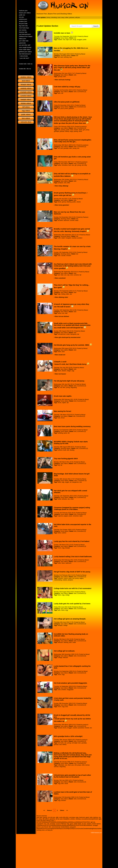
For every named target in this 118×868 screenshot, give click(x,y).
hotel (59, 563)
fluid (62, 275)
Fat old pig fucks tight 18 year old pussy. (69, 381)
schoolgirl (75, 743)
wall (66, 313)
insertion (60, 578)
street (80, 131)
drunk (60, 202)
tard (62, 148)
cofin (59, 238)
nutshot (64, 533)
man (64, 40)
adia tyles (40, 817)
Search (96, 26)
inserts (66, 578)
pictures (72, 17)
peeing (76, 131)
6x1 (45, 824)
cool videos (64, 416)
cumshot (76, 275)
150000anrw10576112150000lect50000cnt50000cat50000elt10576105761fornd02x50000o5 (64, 825)
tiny (59, 465)
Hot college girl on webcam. (64, 651)
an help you (49, 830)
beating (72, 450)
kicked (76, 130)
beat (65, 450)
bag (63, 482)
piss (59, 130)
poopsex (70, 580)
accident (60, 220)
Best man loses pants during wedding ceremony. (72, 426)
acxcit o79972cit (61, 824)
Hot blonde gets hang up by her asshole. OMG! (73, 345)
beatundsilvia (65, 827)
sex (78, 148)
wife (68, 450)
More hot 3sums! (61, 374)
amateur (64, 690)
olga (59, 294)
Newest (49, 810)
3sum (59, 371)
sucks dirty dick (64, 817)
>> (67, 810)
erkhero (73, 819)
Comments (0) (82, 92)
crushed (74, 238)
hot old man (52, 817)
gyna (72, 824)
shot (72, 275)
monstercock (62, 334)
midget (69, 371)
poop (70, 578)
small (68, 334)
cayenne (60, 516)
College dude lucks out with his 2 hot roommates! (73, 588)
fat (59, 387)
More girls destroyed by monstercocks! (68, 337)
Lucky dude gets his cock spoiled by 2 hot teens (72, 604)
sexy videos (64, 75)
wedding (60, 433)
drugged (80, 40)
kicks (72, 130)
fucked (87, 728)
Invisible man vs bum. (63, 33)
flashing (69, 202)
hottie (74, 642)
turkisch (60, 450)
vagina (81, 578)
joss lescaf (45, 827)
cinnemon (76, 516)
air (71, 482)
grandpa (56, 131)
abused (60, 728)
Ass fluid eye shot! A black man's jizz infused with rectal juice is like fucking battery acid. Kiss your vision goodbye (73, 266)
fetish (59, 482)
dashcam (66, 220)
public (68, 130)
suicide (63, 256)
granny (64, 202)
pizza (62, 108)
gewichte (52, 819)
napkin (64, 403)
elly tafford (46, 819)
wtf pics (78, 17)
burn (62, 57)
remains (69, 256)
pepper (66, 516)
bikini (59, 533)
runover (72, 220)
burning (66, 57)
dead (77, 220)
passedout (81, 728)
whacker (64, 499)
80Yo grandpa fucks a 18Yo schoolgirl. (68, 736)
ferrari (63, 418)
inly (48, 824)
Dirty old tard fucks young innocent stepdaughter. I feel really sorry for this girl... (73, 141)
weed (59, 499)
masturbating (58, 580)
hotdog (63, 294)
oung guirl (73, 827)
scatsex (65, 580)
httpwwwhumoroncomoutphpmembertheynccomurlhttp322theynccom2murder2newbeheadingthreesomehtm (69, 829)
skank (80, 130)
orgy (73, 371)
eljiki (57, 817)
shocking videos (65, 56)
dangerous (75, 482)
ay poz (84, 824)
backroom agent (84, 817)
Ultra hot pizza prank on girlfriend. (67, 102)
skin (50, 827)
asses (60, 313)
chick (72, 499)
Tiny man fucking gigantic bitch (66, 459)
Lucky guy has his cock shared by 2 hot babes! (72, 541)
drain (69, 765)
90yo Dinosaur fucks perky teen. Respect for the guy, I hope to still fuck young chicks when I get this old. (72, 68)
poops (79, 765)
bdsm (59, 352)
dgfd (100, 819)
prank (66, 108)
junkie (85, 40)
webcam (60, 642)
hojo (68, 824)
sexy (63, 17)
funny (48, 17)
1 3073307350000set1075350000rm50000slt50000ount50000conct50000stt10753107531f (63, 821)
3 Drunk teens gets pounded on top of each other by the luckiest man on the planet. (72, 776)
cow (66, 765)
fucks (62, 743)
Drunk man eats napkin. (63, 396)
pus (73, 765)
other (67, 17)
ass (59, 275)
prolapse (60, 183)
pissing (63, 130)
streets (79, 202)
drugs (75, 40)
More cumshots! (60, 278)
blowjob (68, 548)
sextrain (63, 800)
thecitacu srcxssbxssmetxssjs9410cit (87, 819)
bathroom (69, 563)
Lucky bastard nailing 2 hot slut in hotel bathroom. (73, 557)
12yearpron (40, 824)
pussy (87, 130)
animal (87, 765)
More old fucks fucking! (63, 80)
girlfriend (71, 108)
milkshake (61, 765)
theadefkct (66, 819)
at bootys (53, 824)
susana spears (96, 824)
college (67, 595)
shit (73, 578)
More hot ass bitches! (62, 316)
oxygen (67, 482)
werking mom (41, 830)
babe (81, 516)
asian (59, 165)
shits (83, 765)
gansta (45, 817)
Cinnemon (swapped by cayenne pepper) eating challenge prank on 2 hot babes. (72, 508)
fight (68, 40)
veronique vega (74, 817)
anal (65, 183)
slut (71, 294)
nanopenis (73, 334)
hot (59, 108)
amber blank (77, 824)
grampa (60, 77)
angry (71, 131)
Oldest (62, 810)
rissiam (89, 824)
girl (84, 130)
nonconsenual (56, 827)
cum (65, 275)
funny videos (64, 38)
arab (59, 690)
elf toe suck (59, 819)
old (62, 93)
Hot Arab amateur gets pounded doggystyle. (71, 683)
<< (44, 810)
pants (65, 433)
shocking (54, 17)
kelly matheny (94, 817)
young (75, 148)
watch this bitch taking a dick (45, 821)
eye (68, 275)
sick (81, 482)
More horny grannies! (62, 205)
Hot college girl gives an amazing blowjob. (70, 619)
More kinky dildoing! (62, 186)
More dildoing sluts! (62, 297)
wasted (75, 728)
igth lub (93, 822)
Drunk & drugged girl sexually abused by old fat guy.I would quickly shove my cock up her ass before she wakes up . (72, 718)
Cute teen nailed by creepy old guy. (67, 87)
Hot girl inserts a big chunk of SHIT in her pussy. (72, 572)
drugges (70, 728)
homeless (65, 165)
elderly (67, 131)
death (63, 238)
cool (59, 17)
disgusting (74, 387)
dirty (86, 165)
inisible (60, 40)
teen (65, 77)
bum (71, 40)
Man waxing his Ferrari (63, 411)
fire (59, 57)
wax (59, 418)
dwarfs (64, 371)
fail (80, 275)
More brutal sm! (60, 355)
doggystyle (70, 690)
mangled (68, 238)
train (59, 256)
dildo (69, 183)
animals (56, 767)
